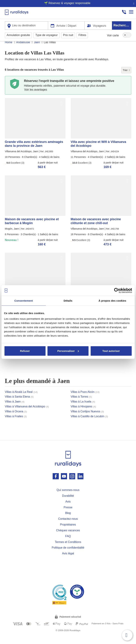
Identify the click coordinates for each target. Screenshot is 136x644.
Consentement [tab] (24, 301)
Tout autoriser (111, 351)
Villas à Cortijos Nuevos (87, 418)
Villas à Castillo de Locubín (89, 423)
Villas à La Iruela (83, 408)
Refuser (25, 351)
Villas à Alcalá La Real (21, 399)
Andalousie (23, 49)
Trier (126, 77)
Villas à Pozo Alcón (85, 399)
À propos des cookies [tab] (112, 301)
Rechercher (122, 25)
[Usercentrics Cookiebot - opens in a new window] (117, 291)
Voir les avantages (36, 96)
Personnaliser (68, 351)
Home (9, 49)
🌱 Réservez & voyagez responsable (67, 3)
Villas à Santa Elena (19, 403)
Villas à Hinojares (83, 413)
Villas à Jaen (15, 408)
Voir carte (113, 35)
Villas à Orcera (16, 418)
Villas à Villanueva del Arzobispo (27, 413)
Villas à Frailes (16, 423)
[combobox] (26, 25)
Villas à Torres (81, 403)
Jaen (37, 49)
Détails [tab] (68, 301)
